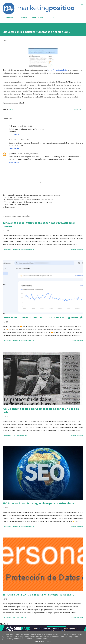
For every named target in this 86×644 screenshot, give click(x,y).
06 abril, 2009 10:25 (21, 140)
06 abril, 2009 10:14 (25, 126)
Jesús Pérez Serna (16, 154)
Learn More (40, 642)
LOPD (11, 109)
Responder (14, 135)
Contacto (22, 17)
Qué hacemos (8, 17)
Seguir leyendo (77, 249)
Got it (49, 642)
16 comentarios (20, 618)
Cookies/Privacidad (38, 17)
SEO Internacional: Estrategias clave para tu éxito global (39, 503)
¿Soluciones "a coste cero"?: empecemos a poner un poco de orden (41, 410)
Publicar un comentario (23, 249)
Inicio (53, 17)
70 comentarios (20, 435)
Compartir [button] (76, 109)
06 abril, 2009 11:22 (31, 154)
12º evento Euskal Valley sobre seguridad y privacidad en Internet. (39, 224)
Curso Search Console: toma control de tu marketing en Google (43, 317)
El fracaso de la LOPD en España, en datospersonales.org (38, 594)
